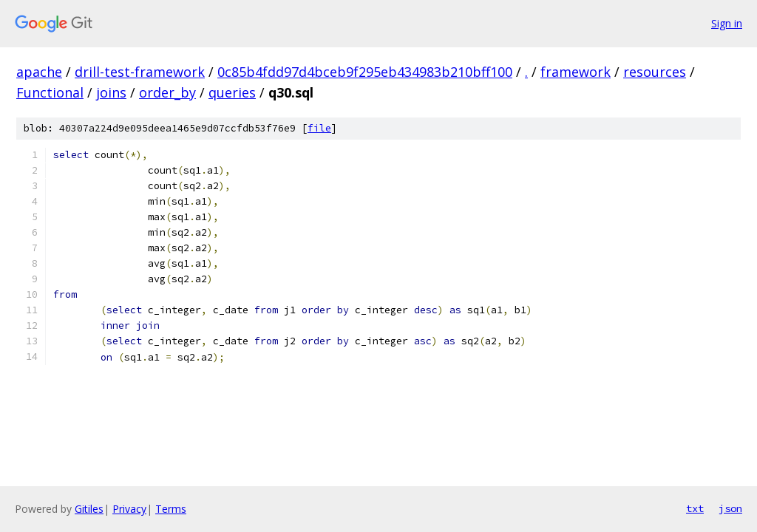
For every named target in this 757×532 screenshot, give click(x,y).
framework (576, 72)
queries (232, 92)
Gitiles (89, 509)
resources (655, 72)
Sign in (727, 23)
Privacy (129, 509)
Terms (171, 509)
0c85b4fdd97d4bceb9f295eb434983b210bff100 (365, 72)
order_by (167, 92)
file (319, 128)
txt (695, 508)
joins (111, 92)
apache (39, 72)
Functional (50, 92)
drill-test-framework (140, 72)
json (730, 508)
